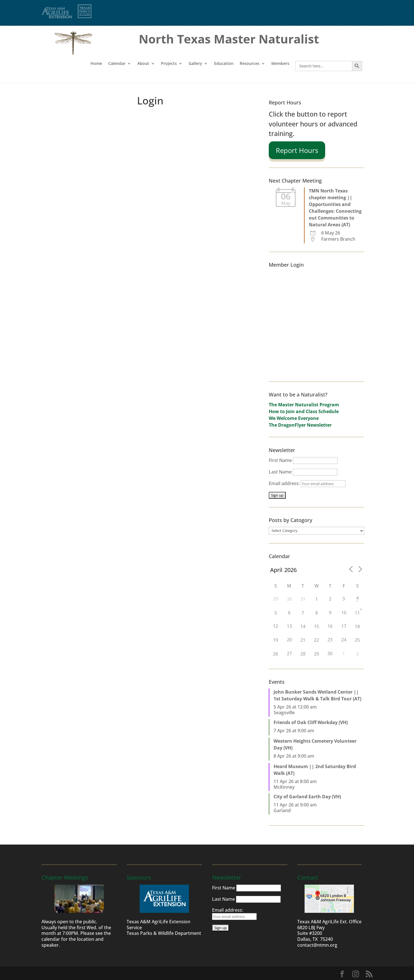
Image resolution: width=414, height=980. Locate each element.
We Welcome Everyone (294, 418)
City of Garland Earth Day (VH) (307, 797)
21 (303, 640)
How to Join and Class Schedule (304, 411)
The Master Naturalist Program (304, 405)
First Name (280, 460)
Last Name (280, 472)
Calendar (117, 63)
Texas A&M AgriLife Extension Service (158, 925)
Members (280, 63)
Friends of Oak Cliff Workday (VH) (311, 722)
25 (357, 640)
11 (357, 613)
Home (96, 63)
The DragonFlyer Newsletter (300, 425)
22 (316, 640)
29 (316, 654)
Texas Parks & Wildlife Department (164, 933)
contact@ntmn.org (317, 945)
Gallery (195, 63)
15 (316, 626)
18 (357, 626)
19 (276, 640)
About (143, 63)
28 (303, 654)
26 (276, 654)
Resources (250, 63)
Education (224, 63)
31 (303, 599)
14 (303, 626)
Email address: (307, 483)
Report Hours (297, 150)
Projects (169, 63)
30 (289, 599)
